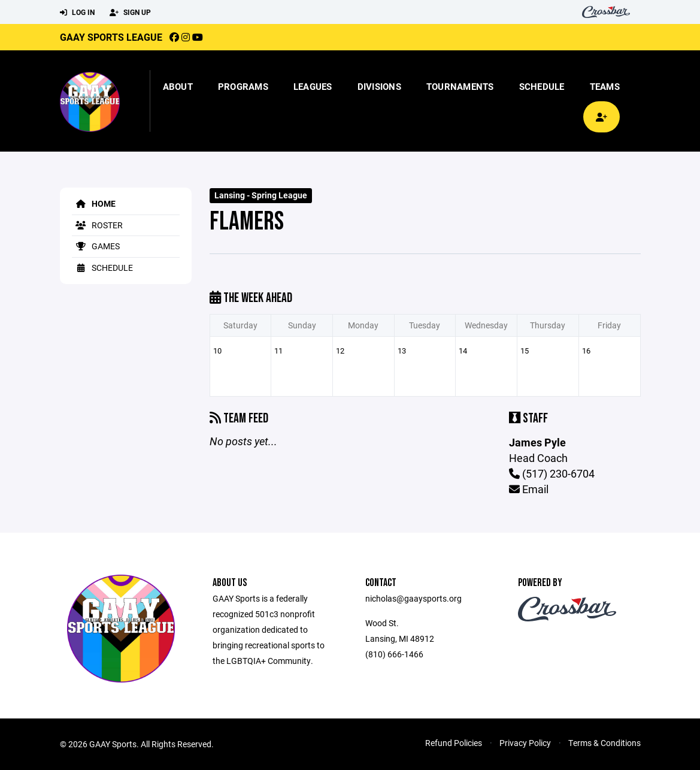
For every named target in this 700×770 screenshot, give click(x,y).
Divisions (379, 86)
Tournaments (460, 86)
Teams (605, 86)
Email (529, 489)
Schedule (542, 86)
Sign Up (130, 13)
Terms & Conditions (604, 743)
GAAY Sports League (111, 37)
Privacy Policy (525, 743)
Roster (97, 225)
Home (94, 203)
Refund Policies (454, 743)
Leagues (313, 86)
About (178, 86)
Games (96, 246)
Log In (77, 13)
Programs (243, 86)
